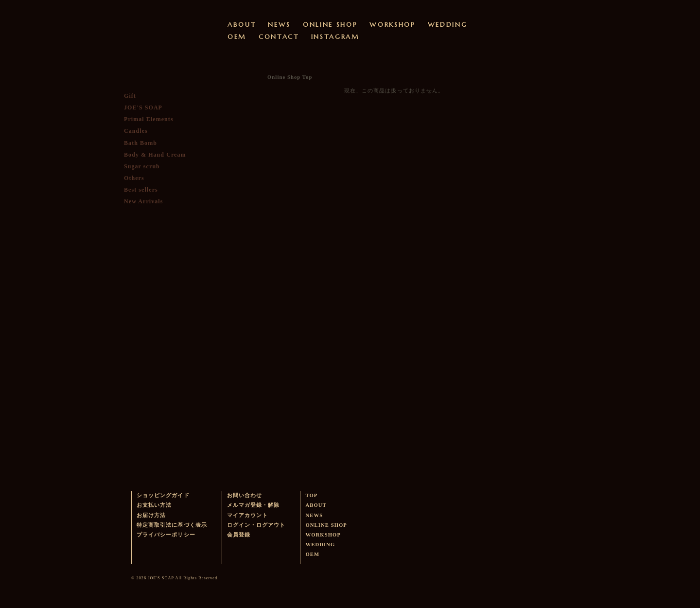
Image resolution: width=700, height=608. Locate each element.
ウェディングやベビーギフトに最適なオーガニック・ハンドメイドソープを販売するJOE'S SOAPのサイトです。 (159, 22)
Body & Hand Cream (155, 155)
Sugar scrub (142, 166)
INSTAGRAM (335, 37)
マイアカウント (247, 515)
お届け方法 (151, 515)
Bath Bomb (140, 143)
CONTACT (279, 37)
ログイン (170, 224)
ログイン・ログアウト (256, 525)
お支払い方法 (154, 505)
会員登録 (239, 535)
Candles (136, 131)
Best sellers (141, 190)
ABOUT (242, 25)
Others (134, 178)
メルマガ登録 (159, 364)
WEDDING (448, 25)
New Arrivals (143, 201)
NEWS (279, 25)
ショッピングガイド (163, 495)
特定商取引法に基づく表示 (172, 525)
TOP (311, 495)
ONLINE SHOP (330, 25)
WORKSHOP (392, 25)
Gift (130, 96)
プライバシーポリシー (166, 535)
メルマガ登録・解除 (254, 505)
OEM (237, 37)
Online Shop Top (290, 77)
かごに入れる (160, 287)
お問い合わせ (245, 495)
